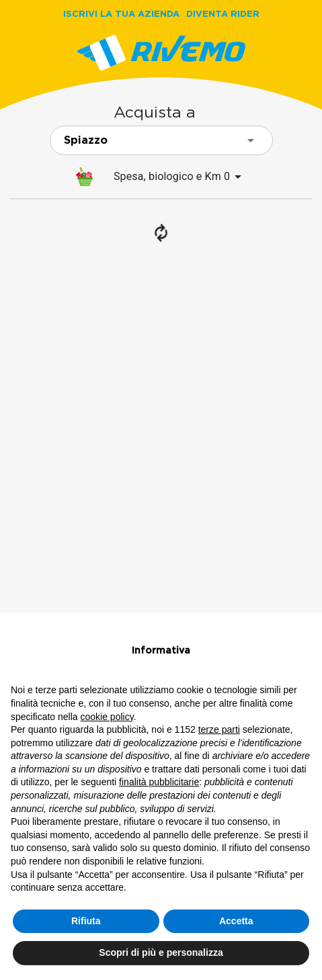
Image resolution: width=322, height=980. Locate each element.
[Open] (251, 140)
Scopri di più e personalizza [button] (161, 952)
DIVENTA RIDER (223, 13)
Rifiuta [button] (86, 921)
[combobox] (161, 140)
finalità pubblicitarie (159, 782)
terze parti (219, 729)
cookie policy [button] (107, 717)
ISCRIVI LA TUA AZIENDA (121, 13)
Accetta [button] (236, 921)
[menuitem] (161, 177)
